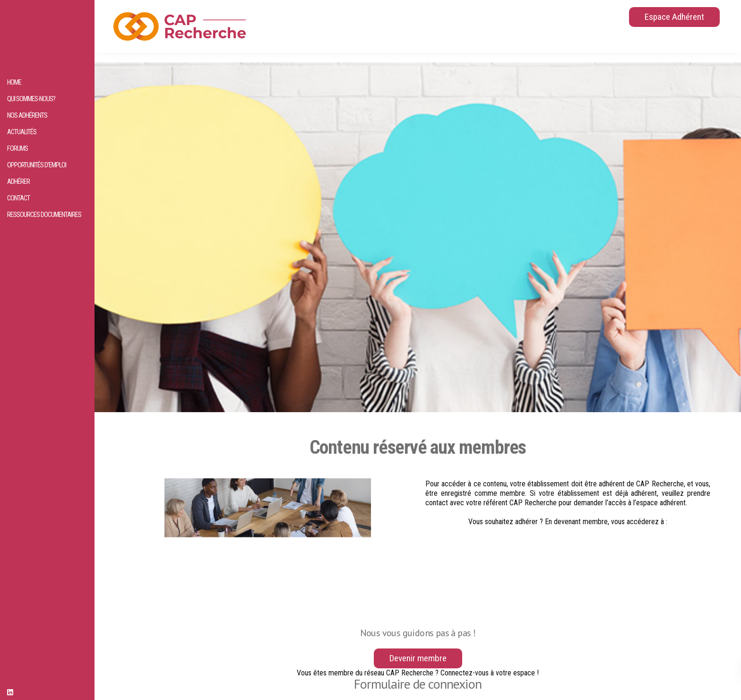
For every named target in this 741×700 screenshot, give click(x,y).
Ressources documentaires (44, 215)
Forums (17, 149)
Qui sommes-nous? (31, 99)
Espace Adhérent (674, 17)
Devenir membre (418, 658)
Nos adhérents (27, 116)
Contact (18, 198)
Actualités (22, 132)
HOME (14, 82)
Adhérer (18, 182)
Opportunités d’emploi (37, 165)
